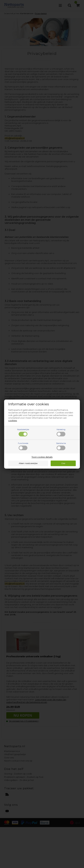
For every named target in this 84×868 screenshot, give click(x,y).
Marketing (61, 432)
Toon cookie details (42, 457)
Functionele (23, 446)
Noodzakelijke (23, 432)
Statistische (61, 446)
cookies (13, 420)
